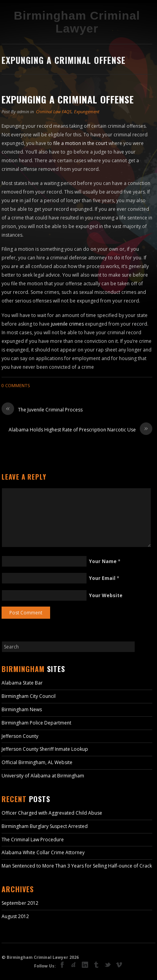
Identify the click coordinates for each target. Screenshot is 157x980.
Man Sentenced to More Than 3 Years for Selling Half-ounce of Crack (77, 866)
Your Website (106, 595)
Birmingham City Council (29, 696)
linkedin (85, 965)
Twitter (108, 966)
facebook (62, 965)
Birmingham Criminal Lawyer (77, 22)
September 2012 (20, 903)
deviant (74, 965)
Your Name (103, 561)
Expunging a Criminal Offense (68, 99)
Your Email (102, 578)
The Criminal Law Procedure (33, 840)
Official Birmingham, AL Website (37, 762)
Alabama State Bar (22, 683)
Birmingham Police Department (36, 723)
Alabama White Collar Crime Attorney (43, 852)
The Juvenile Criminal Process (42, 410)
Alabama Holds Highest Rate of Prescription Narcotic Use (80, 430)
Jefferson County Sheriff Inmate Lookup (45, 749)
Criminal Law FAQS (54, 111)
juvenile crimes (67, 324)
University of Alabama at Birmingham (43, 776)
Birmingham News (22, 709)
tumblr (96, 965)
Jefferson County (20, 736)
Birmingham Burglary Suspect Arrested (45, 826)
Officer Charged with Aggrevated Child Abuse (52, 813)
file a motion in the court (80, 143)
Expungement (87, 111)
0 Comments (16, 385)
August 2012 (15, 916)
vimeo (119, 965)
